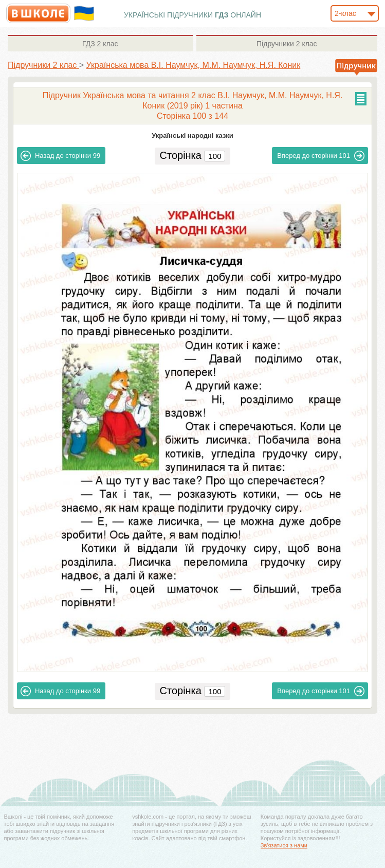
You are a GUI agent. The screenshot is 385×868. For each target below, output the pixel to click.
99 (60, 156)
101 (321, 156)
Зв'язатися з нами (284, 845)
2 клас (100, 44)
